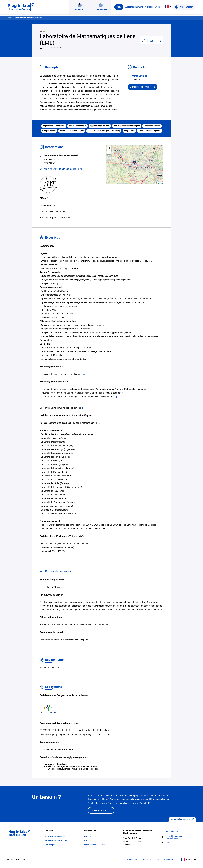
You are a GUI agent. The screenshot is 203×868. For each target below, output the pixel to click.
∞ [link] (69, 389)
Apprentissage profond (100, 126)
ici (84, 374)
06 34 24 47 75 (172, 832)
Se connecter (184, 11)
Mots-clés (80, 11)
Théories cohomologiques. (150, 131)
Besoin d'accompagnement (95, 845)
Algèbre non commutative (54, 126)
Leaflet (159, 183)
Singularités (129, 131)
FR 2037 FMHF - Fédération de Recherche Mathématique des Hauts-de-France (76, 730)
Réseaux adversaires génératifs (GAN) (104, 131)
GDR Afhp (98, 735)
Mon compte (50, 845)
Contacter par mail (140, 87)
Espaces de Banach (152, 126)
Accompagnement (134, 11)
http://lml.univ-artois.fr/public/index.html (63, 169)
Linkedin (169, 842)
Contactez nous (98, 810)
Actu (119, 11)
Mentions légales (133, 860)
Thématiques (101, 11)
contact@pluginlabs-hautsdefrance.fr (174, 837)
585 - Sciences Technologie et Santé (56, 749)
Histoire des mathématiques (72, 131)
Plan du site (147, 860)
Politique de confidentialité (165, 860)
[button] (134, 163)
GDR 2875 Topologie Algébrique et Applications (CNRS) (65, 735)
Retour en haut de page (182, 819)
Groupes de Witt (49, 131)
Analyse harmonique (77, 126)
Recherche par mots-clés (55, 836)
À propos (149, 11)
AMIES (107, 735)
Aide (158, 11)
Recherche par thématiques (56, 840)
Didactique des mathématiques (127, 126)
